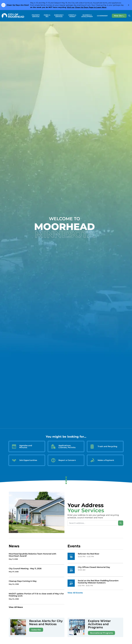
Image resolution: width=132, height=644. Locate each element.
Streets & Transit (72, 16)
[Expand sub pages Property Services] (42, 16)
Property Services (36, 16)
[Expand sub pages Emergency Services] (65, 16)
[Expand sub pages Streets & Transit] (78, 16)
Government (102, 16)
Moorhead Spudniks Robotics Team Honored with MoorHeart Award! (32, 555)
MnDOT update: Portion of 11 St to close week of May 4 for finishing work (36, 595)
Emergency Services (59, 16)
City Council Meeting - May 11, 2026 (25, 569)
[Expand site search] (129, 16)
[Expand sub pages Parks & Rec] (51, 16)
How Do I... (119, 16)
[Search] (121, 523)
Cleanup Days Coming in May (23, 581)
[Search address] (95, 523)
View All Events (75, 593)
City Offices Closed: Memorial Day (94, 567)
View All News (16, 607)
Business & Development (87, 16)
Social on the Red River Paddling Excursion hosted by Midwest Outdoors (98, 582)
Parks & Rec (47, 16)
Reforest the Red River (89, 554)
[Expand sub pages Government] (109, 16)
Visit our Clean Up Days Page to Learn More (87, 7)
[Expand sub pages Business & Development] (95, 16)
